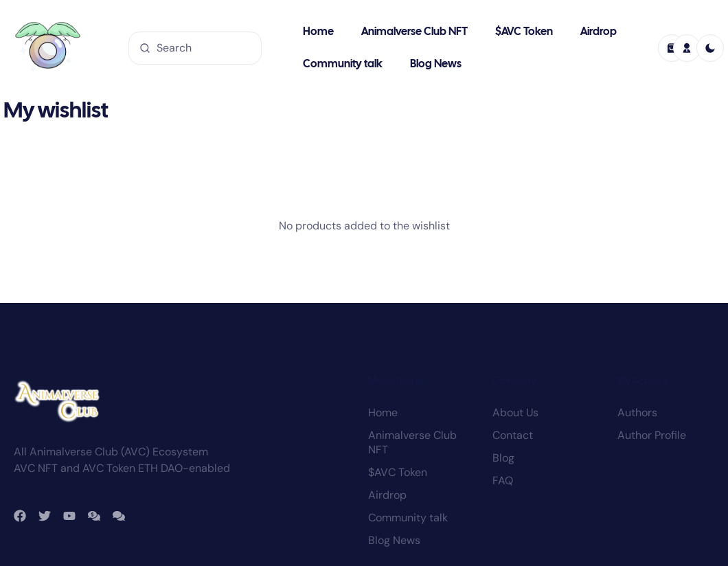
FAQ (503, 405)
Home (318, 32)
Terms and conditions (605, 536)
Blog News (436, 64)
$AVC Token (524, 32)
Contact (513, 360)
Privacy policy (683, 536)
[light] (710, 48)
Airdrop (599, 32)
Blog (503, 382)
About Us (515, 337)
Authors (637, 337)
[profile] (687, 48)
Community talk (343, 64)
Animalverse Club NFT (414, 32)
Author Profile (652, 360)
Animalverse (124, 530)
